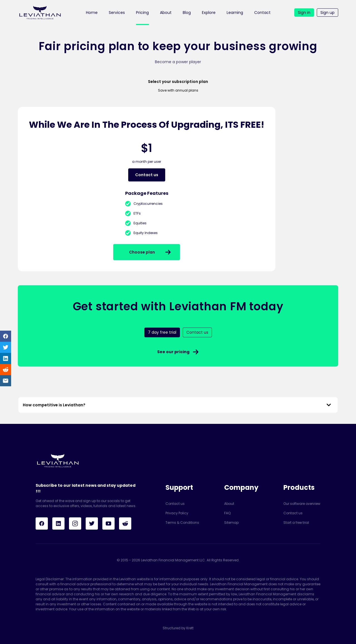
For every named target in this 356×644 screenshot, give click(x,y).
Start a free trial (296, 523)
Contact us (175, 504)
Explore (209, 13)
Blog (187, 13)
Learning (235, 13)
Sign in (304, 13)
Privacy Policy (177, 513)
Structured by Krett (178, 628)
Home (92, 13)
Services (117, 13)
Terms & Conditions (182, 523)
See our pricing (178, 352)
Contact (262, 13)
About (166, 13)
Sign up (327, 13)
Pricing (142, 13)
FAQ (227, 513)
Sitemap (231, 523)
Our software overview (302, 504)
